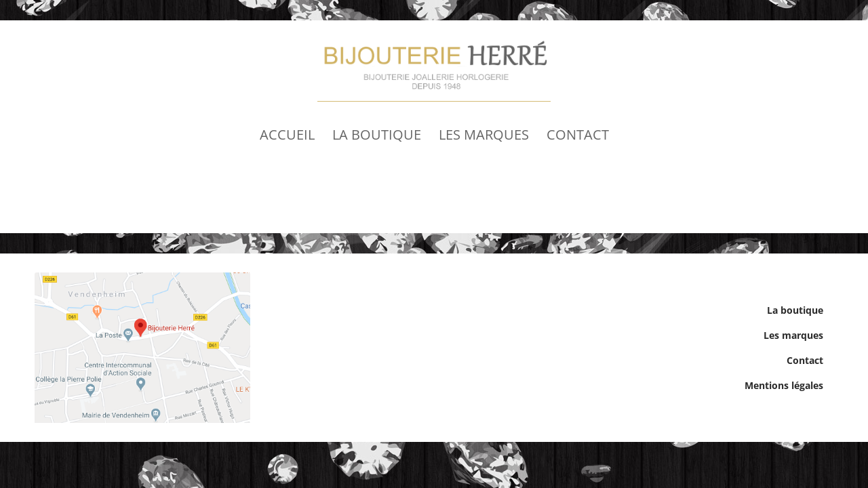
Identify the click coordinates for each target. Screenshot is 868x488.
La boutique (377, 135)
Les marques (484, 135)
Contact (578, 135)
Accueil (287, 135)
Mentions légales (784, 385)
